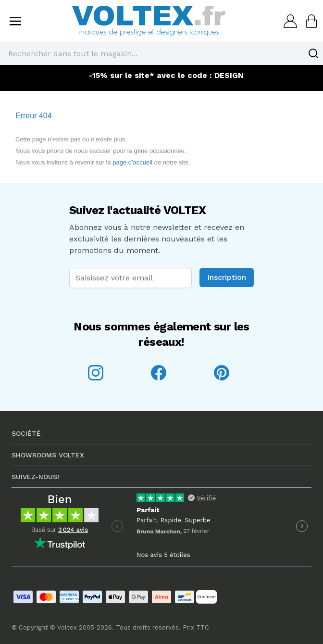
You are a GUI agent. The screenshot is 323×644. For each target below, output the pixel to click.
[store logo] (149, 21)
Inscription (227, 277)
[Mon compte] (287, 21)
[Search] (313, 53)
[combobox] (161, 53)
